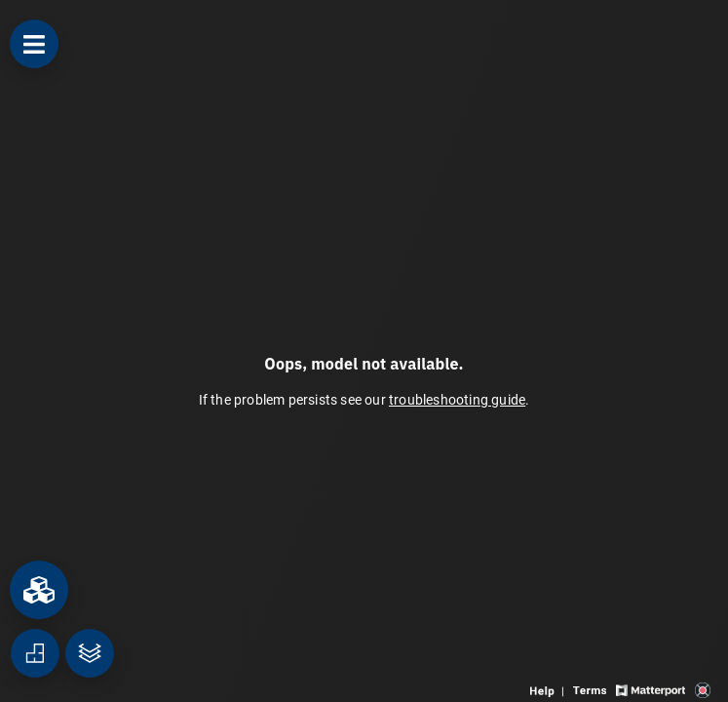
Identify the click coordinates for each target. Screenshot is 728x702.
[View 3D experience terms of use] (592, 689)
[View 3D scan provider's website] (703, 689)
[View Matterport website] (651, 689)
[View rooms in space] (39, 590)
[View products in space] (34, 44)
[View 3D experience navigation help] (549, 689)
